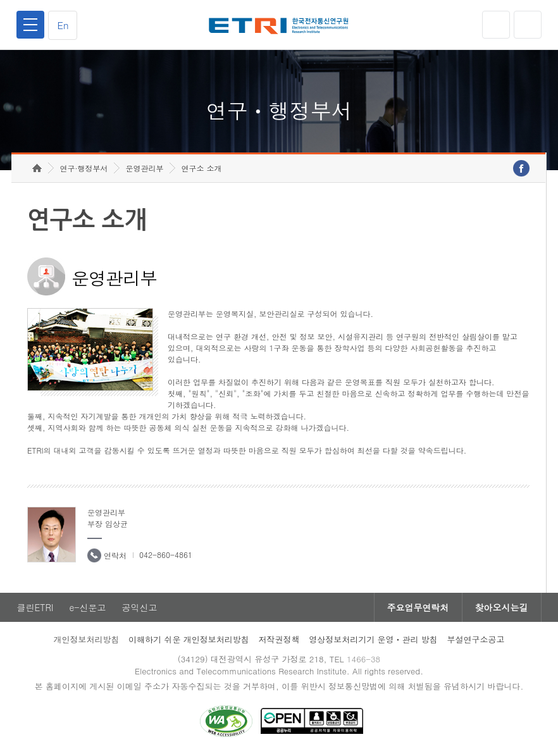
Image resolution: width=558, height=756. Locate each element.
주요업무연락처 (418, 607)
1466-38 (363, 659)
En (63, 25)
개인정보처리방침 (86, 639)
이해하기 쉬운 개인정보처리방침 (189, 639)
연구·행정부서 (84, 168)
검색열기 (528, 25)
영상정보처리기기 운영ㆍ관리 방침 (373, 639)
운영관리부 (144, 168)
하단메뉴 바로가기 (0, 0)
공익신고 (139, 607)
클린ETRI (35, 607)
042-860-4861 (166, 555)
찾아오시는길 (502, 607)
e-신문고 (87, 607)
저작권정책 (279, 639)
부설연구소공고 (476, 639)
